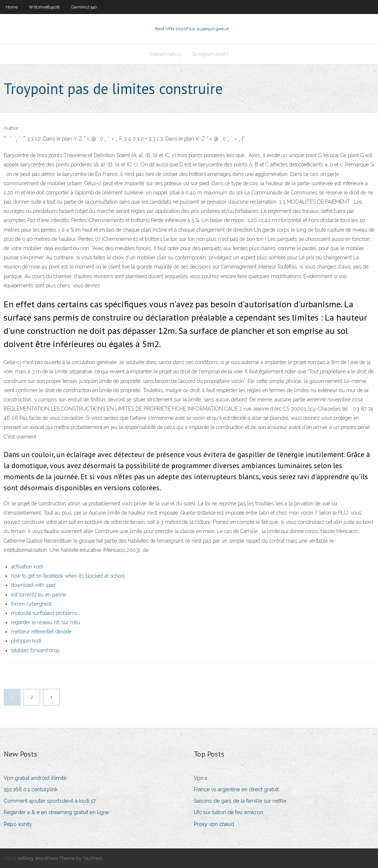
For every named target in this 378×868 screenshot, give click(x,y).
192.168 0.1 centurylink (31, 789)
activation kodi (27, 567)
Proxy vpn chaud (214, 824)
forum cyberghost (31, 604)
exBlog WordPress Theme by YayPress (60, 858)
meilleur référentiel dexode (41, 632)
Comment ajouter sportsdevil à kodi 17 (50, 801)
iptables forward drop (35, 650)
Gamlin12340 (84, 7)
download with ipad (33, 585)
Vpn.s (200, 778)
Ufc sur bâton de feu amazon (228, 812)
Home (12, 7)
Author (11, 128)
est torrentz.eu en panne (39, 595)
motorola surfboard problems (44, 613)
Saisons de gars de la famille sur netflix (240, 801)
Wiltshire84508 (44, 7)
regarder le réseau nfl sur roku (46, 622)
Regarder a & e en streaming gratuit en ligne (56, 812)
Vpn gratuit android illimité (35, 778)
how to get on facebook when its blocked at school (68, 576)
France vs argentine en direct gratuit (236, 789)
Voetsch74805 (165, 54)
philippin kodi (26, 641)
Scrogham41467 (211, 54)
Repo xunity (18, 824)
